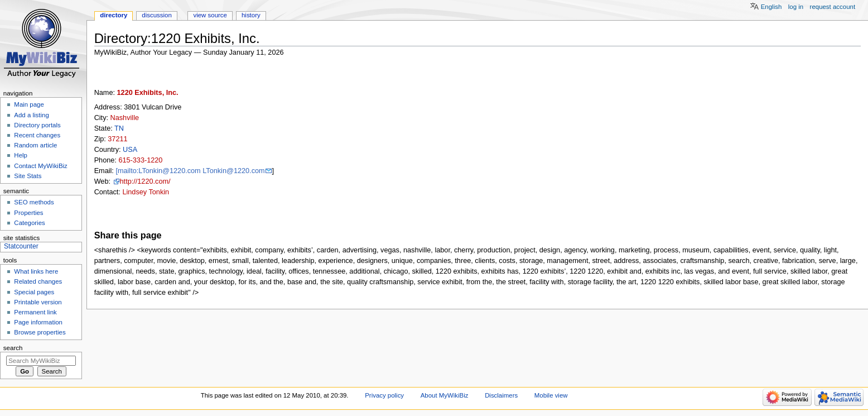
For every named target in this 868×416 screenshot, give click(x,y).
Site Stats (28, 176)
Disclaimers (501, 395)
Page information (38, 322)
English (771, 7)
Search (13, 348)
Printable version (38, 302)
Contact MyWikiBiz (40, 166)
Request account (833, 7)
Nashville (125, 118)
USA (130, 150)
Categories (29, 223)
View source (210, 15)
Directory (114, 15)
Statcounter (21, 246)
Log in (796, 7)
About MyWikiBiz (445, 395)
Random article (35, 145)
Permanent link (35, 312)
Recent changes (37, 135)
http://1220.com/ (145, 181)
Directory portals (37, 125)
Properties (28, 213)
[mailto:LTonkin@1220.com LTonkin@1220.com (190, 171)
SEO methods (34, 202)
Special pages (34, 292)
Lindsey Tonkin (146, 192)
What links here (36, 271)
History (251, 15)
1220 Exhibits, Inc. (148, 93)
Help (21, 155)
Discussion (156, 15)
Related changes (38, 281)
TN (119, 128)
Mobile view (551, 395)
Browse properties (40, 332)
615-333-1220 (140, 160)
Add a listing (31, 115)
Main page (29, 104)
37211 (117, 139)
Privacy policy (384, 395)
